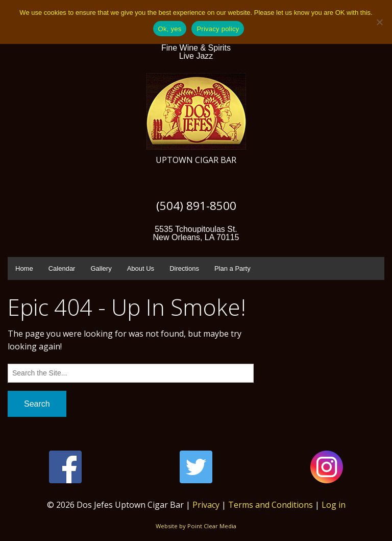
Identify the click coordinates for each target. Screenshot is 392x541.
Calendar (62, 268)
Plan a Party (232, 268)
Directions (184, 268)
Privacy (206, 505)
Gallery (101, 268)
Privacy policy (218, 29)
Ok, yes (170, 29)
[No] (379, 22)
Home (24, 268)
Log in (334, 505)
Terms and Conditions (271, 505)
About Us (141, 268)
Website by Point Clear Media (196, 526)
